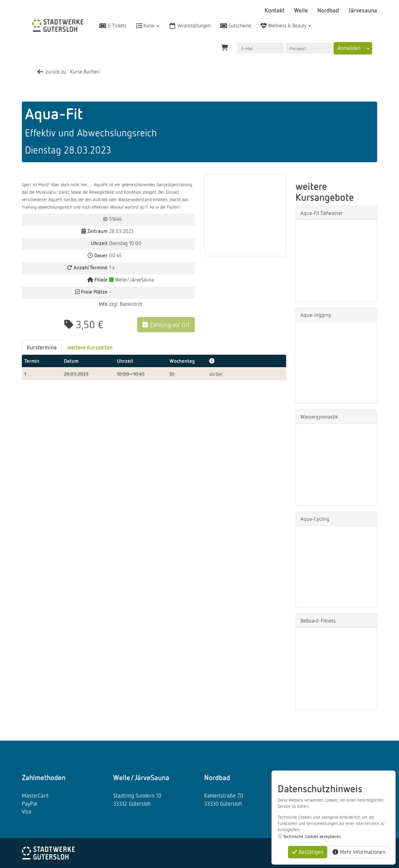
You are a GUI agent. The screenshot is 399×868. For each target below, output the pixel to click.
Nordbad (329, 10)
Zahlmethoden (44, 777)
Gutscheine (236, 26)
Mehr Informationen (359, 852)
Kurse (147, 26)
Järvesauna (363, 10)
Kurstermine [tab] (42, 347)
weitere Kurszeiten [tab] (90, 347)
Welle (302, 10)
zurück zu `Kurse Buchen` (69, 71)
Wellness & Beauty (286, 26)
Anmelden (349, 48)
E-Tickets (113, 26)
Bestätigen (308, 852)
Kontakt (275, 10)
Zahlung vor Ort (166, 325)
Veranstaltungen (189, 26)
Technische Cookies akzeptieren (312, 836)
